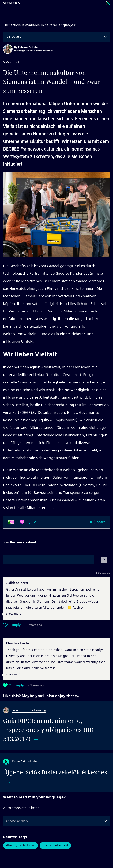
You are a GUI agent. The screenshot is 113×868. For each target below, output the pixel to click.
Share (101, 522)
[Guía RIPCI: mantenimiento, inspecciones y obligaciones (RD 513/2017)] (56, 725)
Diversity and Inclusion (21, 845)
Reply (16, 625)
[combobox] (7, 37)
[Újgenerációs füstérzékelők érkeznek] (56, 772)
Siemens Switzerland (55, 845)
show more (14, 614)
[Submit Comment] (104, 560)
